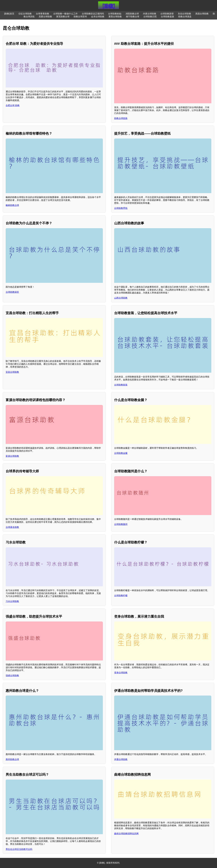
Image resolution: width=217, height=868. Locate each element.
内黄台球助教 (150, 14)
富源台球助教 (12, 456)
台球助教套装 (121, 385)
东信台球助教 (184, 14)
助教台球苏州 (80, 17)
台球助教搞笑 (12, 292)
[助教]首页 (9, 14)
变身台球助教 (121, 673)
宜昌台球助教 (12, 372)
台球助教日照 (150, 17)
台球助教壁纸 (121, 208)
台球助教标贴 (115, 14)
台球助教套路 (167, 17)
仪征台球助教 (25, 14)
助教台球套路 (121, 118)
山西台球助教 (121, 298)
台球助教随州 (121, 524)
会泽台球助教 (98, 17)
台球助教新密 (167, 14)
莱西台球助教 (115, 17)
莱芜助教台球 (63, 17)
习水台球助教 (12, 601)
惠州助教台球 (12, 759)
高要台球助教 (45, 17)
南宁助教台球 (133, 17)
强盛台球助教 (12, 676)
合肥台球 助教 (13, 105)
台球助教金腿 (121, 453)
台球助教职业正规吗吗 (93, 14)
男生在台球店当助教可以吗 (19, 849)
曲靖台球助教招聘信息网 (126, 834)
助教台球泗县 (185, 17)
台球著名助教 (12, 527)
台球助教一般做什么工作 (65, 14)
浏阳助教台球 (132, 14)
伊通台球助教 (121, 759)
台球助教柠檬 (121, 596)
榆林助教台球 (12, 205)
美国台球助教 (202, 14)
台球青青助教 (42, 14)
